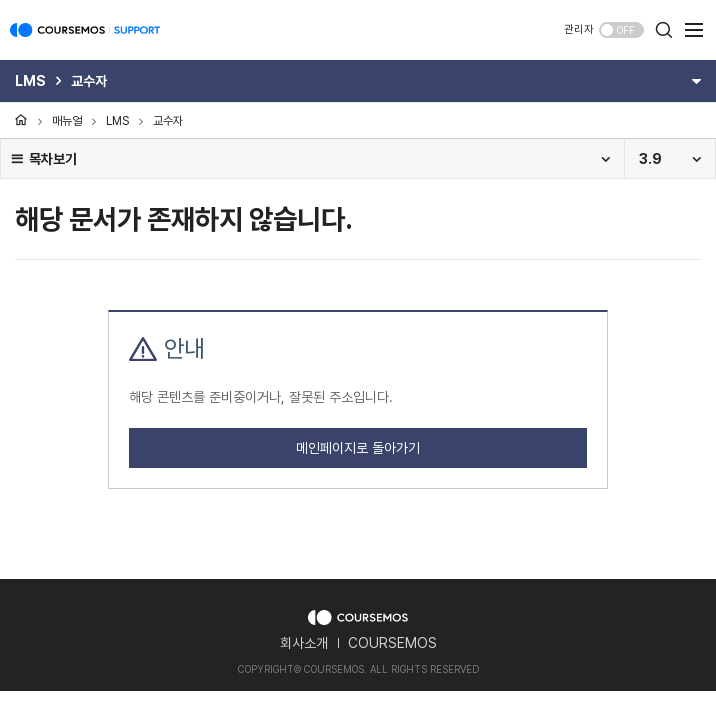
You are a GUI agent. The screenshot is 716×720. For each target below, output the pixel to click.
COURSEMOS (392, 643)
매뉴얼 (67, 121)
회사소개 (304, 643)
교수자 (168, 121)
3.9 (650, 159)
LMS (117, 121)
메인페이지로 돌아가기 (358, 448)
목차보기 (43, 159)
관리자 (579, 29)
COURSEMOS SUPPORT (85, 40)
